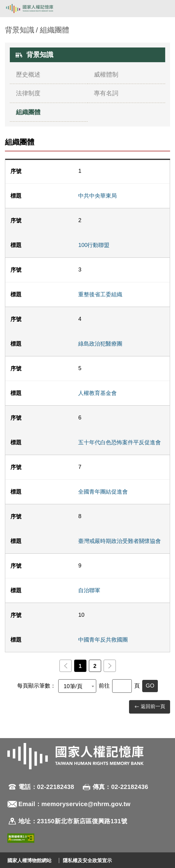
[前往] (122, 686)
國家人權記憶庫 (36, 9)
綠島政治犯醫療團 (100, 344)
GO (150, 686)
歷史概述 (28, 74)
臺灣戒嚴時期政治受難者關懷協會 (120, 541)
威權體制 (106, 74)
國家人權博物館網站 (29, 860)
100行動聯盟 (94, 245)
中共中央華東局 (97, 196)
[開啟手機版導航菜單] (163, 9)
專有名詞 (106, 93)
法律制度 (28, 93)
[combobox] (77, 686)
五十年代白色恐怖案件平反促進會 (120, 442)
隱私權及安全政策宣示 (87, 860)
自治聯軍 (89, 590)
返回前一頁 (150, 707)
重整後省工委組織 (100, 294)
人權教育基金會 (97, 393)
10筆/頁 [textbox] (73, 686)
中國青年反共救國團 (103, 640)
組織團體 (28, 112)
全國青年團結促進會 (103, 492)
